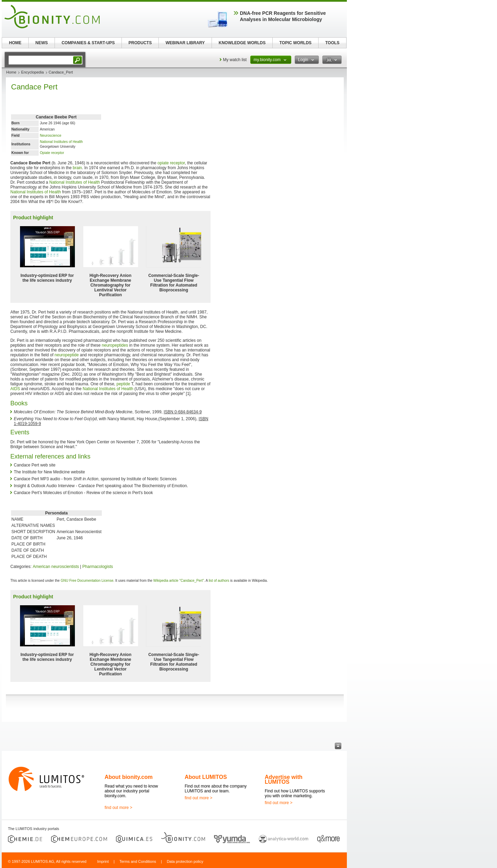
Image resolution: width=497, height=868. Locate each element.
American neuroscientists (56, 567)
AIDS (15, 389)
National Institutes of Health (61, 142)
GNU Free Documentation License (87, 581)
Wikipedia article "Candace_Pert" (179, 581)
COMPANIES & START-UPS (88, 43)
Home (11, 72)
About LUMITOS (206, 777)
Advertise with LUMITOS (284, 779)
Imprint (103, 861)
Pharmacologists (98, 567)
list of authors (219, 581)
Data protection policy (185, 861)
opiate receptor (171, 163)
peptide (123, 384)
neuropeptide (67, 355)
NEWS (42, 43)
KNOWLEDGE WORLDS (242, 43)
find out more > (118, 808)
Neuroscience (50, 136)
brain (77, 168)
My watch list (235, 60)
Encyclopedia (32, 72)
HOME (15, 43)
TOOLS (332, 43)
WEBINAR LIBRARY (185, 43)
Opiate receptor (52, 153)
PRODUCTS (140, 43)
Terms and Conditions (138, 861)
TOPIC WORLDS (295, 43)
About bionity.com (129, 777)
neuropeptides (115, 345)
